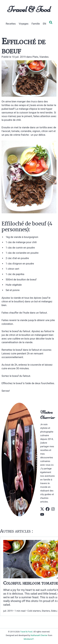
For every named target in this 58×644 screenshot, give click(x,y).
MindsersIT (29, 639)
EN (44, 24)
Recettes (11, 24)
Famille (36, 24)
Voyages (24, 24)
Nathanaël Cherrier (39, 635)
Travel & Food (29, 9)
